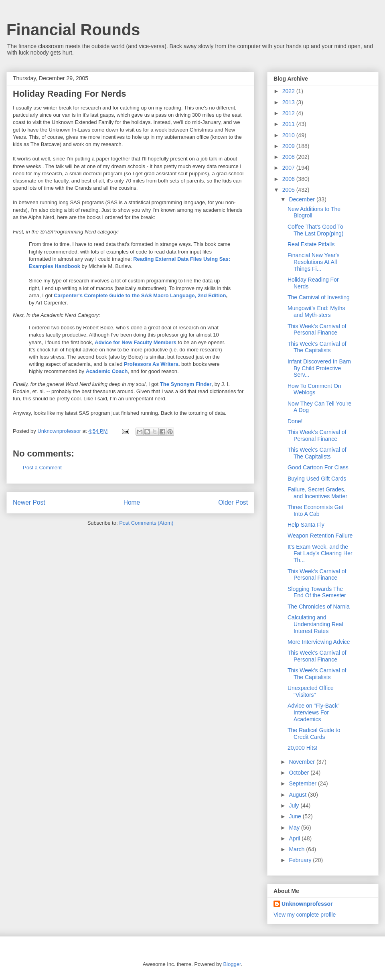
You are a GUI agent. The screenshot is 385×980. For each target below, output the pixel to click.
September (303, 783)
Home (132, 502)
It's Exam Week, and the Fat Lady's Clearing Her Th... (320, 554)
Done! (295, 421)
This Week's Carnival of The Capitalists (317, 347)
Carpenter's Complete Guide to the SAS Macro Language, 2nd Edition (140, 295)
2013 (289, 102)
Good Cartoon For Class (318, 467)
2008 (289, 157)
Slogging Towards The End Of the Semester (317, 592)
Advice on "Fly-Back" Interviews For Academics (314, 712)
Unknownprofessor (307, 904)
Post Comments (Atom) (146, 523)
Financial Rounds (73, 30)
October (300, 773)
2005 (289, 190)
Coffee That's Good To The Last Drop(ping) (316, 230)
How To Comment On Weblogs (314, 389)
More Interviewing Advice (319, 642)
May (295, 828)
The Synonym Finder (186, 384)
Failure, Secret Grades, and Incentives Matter (317, 493)
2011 (289, 124)
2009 (289, 146)
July (295, 806)
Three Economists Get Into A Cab (315, 510)
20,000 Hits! (303, 748)
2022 (289, 91)
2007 (289, 168)
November (302, 762)
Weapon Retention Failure (320, 536)
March (297, 849)
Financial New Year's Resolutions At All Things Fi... (314, 262)
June (296, 816)
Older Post (233, 502)
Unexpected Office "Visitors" (311, 691)
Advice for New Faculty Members (136, 342)
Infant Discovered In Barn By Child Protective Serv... (319, 368)
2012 (289, 113)
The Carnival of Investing (319, 297)
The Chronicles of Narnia (319, 607)
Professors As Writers (151, 364)
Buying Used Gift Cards (317, 479)
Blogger (232, 964)
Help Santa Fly (306, 525)
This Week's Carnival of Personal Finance (317, 330)
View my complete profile (305, 915)
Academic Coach (107, 371)
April (295, 838)
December (302, 199)
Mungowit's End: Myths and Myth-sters (316, 311)
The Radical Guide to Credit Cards (314, 733)
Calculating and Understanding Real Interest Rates (315, 624)
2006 (289, 179)
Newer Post (29, 502)
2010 (289, 135)
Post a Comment (42, 468)
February (301, 860)
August (298, 795)
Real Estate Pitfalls (311, 244)
